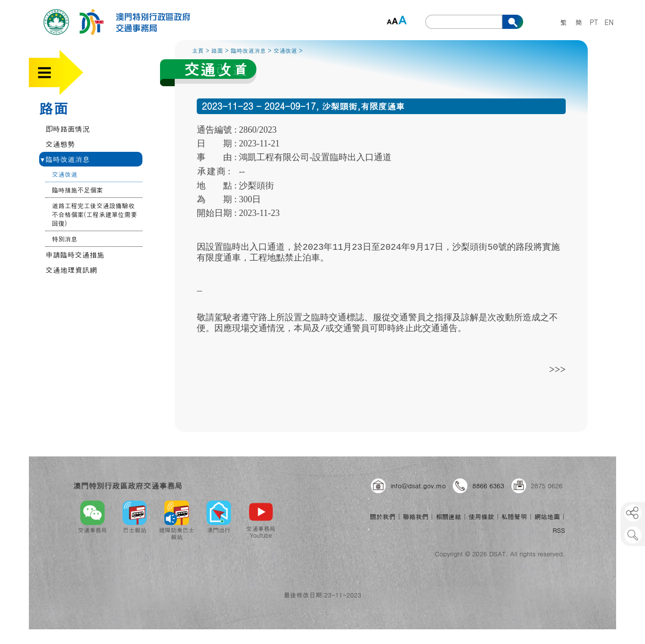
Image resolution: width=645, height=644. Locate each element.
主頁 (198, 50)
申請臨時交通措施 (75, 254)
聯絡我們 (415, 516)
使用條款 (481, 516)
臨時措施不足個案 (77, 190)
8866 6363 (488, 486)
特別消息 (65, 239)
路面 (53, 108)
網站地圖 (547, 516)
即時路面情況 (68, 129)
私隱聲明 (514, 516)
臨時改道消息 (65, 159)
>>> (557, 369)
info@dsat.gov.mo (418, 486)
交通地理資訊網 (71, 270)
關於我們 (383, 516)
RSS (559, 530)
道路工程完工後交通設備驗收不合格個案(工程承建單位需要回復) (94, 214)
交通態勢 (60, 144)
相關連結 (448, 516)
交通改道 (65, 174)
